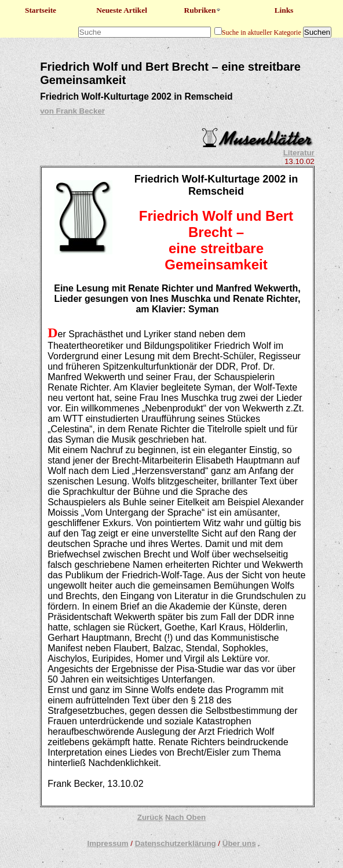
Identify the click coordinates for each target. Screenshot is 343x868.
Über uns (239, 843)
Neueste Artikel (122, 10)
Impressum (107, 843)
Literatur (299, 153)
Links (284, 10)
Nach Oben (185, 817)
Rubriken (203, 10)
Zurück (150, 817)
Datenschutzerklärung (176, 843)
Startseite (41, 10)
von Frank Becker (72, 111)
